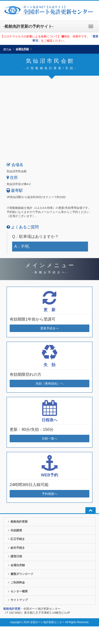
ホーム (7, 49)
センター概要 (17, 591)
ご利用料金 (16, 583)
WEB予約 (49, 475)
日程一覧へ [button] (49, 439)
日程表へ (49, 420)
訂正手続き (16, 539)
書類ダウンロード (20, 574)
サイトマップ (17, 600)
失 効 (49, 365)
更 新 (49, 310)
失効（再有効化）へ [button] (49, 383)
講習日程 (14, 556)
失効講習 (14, 530)
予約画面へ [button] (49, 494)
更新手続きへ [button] (49, 328)
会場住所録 (22, 49)
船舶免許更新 (17, 522)
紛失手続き (16, 548)
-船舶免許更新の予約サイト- (28, 26)
